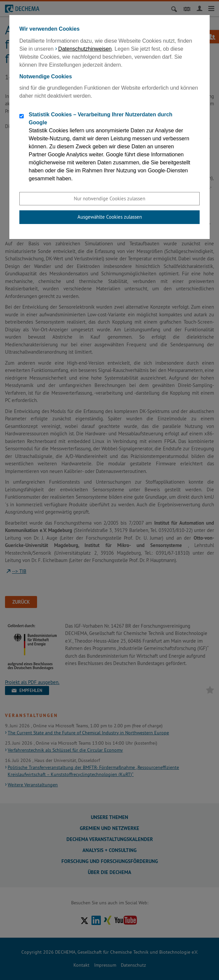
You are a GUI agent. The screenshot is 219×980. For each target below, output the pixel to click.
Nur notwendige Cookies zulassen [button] (109, 198)
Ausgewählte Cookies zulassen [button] (110, 217)
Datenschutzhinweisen (85, 49)
